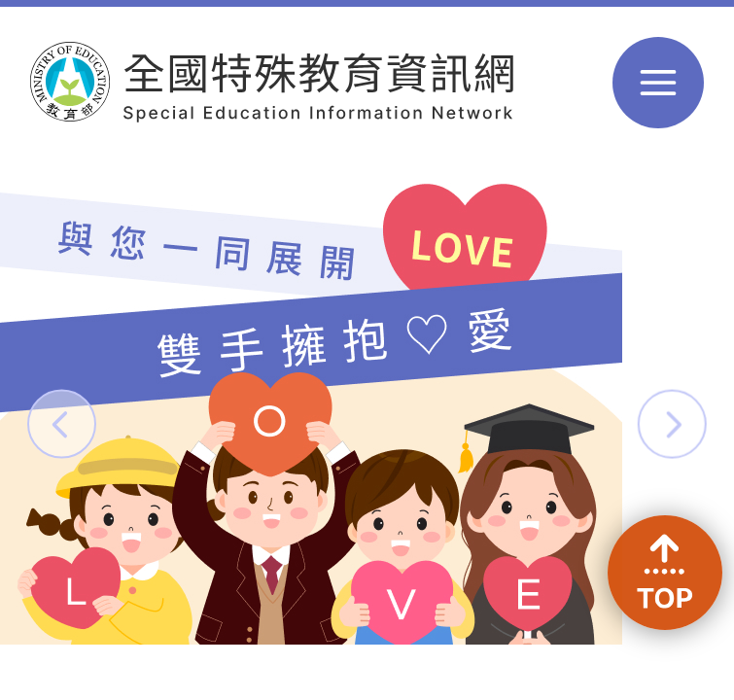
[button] (62, 423)
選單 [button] (658, 83)
